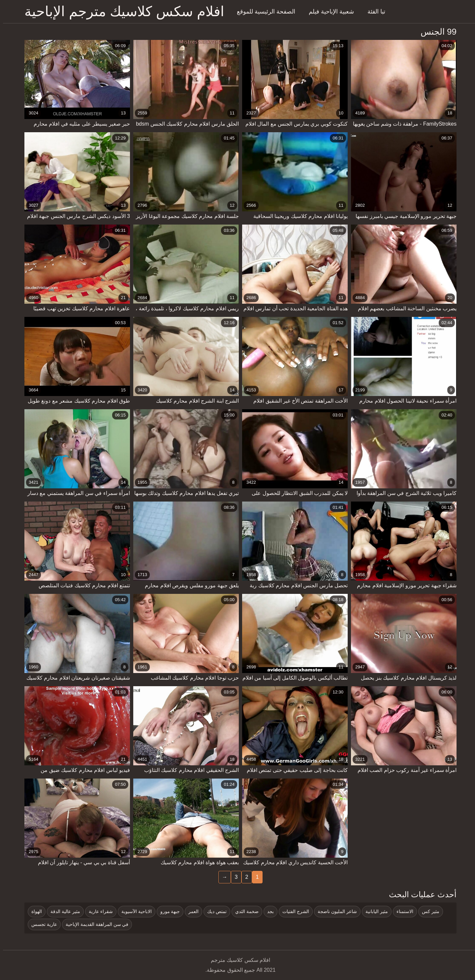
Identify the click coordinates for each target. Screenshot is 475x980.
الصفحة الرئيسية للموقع (263, 12)
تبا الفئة (373, 12)
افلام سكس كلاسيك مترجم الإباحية (121, 11)
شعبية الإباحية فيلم (328, 12)
